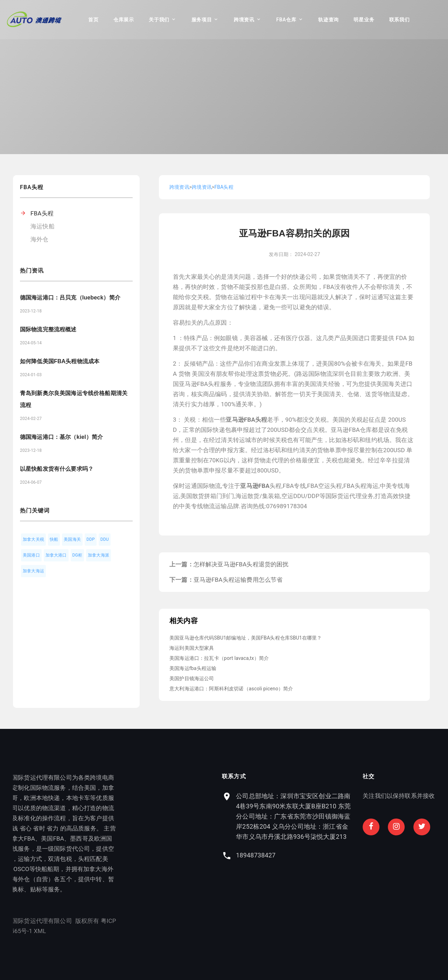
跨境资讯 (244, 20)
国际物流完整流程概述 (48, 329)
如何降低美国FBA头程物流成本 (60, 361)
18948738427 (353, 855)
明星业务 (364, 20)
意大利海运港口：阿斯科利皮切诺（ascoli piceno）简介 (231, 689)
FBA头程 (42, 213)
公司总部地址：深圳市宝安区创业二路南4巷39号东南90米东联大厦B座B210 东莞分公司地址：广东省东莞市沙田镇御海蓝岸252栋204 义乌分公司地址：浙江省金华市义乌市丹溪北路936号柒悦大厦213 (391, 816)
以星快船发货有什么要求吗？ (57, 469)
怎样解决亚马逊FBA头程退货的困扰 (241, 564)
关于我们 (159, 20)
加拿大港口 (56, 555)
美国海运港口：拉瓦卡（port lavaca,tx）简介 (219, 658)
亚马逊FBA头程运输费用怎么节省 (238, 580)
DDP (91, 539)
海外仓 (40, 239)
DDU (105, 539)
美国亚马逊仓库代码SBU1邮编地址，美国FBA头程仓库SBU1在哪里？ (246, 638)
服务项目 (202, 20)
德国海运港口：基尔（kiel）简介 (61, 437)
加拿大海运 (33, 571)
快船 (54, 539)
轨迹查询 (328, 20)
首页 (93, 20)
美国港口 (31, 555)
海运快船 (43, 226)
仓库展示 (124, 20)
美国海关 (72, 539)
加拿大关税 (33, 539)
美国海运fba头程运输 (193, 668)
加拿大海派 (99, 555)
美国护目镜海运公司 (192, 678)
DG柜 (78, 555)
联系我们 (400, 20)
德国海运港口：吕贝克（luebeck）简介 (70, 298)
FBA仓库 (286, 20)
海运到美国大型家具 (192, 648)
